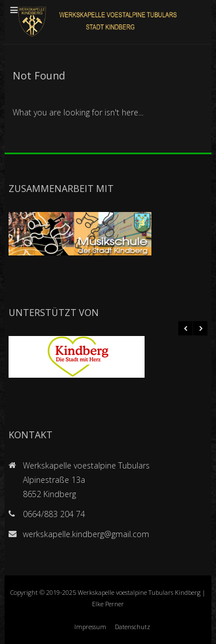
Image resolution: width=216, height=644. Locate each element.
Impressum (90, 627)
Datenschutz (133, 627)
